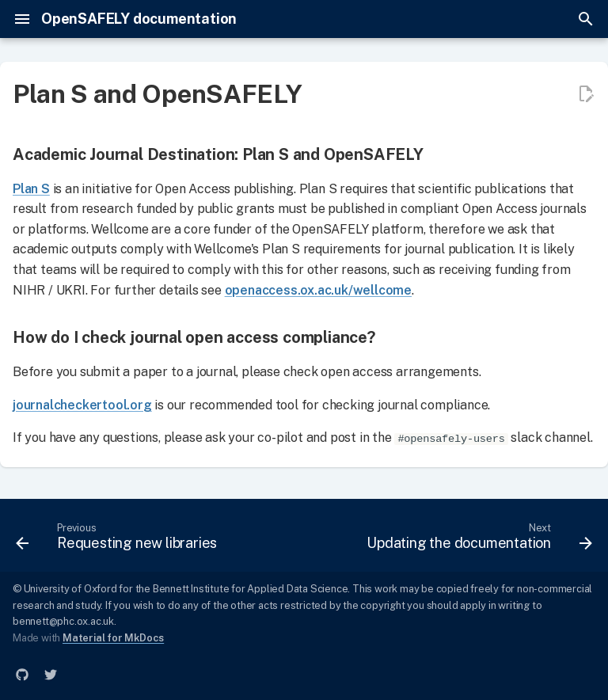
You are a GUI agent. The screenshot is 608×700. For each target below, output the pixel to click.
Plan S (31, 189)
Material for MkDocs (113, 638)
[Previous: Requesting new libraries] (119, 540)
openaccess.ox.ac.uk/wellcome (318, 290)
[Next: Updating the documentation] (477, 540)
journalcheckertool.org (82, 405)
